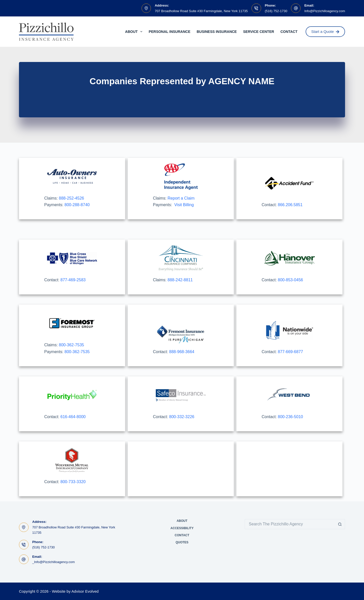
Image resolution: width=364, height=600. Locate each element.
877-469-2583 (73, 280)
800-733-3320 (73, 482)
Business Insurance (217, 32)
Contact (289, 32)
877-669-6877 (290, 352)
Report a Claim (181, 198)
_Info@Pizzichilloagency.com (54, 562)
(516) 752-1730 (276, 11)
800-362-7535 (72, 345)
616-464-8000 (73, 417)
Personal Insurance (169, 32)
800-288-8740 (77, 205)
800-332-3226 (182, 417)
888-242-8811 (180, 280)
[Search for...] (290, 524)
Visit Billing (184, 205)
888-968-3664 (182, 352)
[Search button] (340, 524)
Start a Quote (325, 31)
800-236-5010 (290, 417)
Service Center (259, 32)
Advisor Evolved (85, 591)
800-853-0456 (290, 280)
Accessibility (182, 528)
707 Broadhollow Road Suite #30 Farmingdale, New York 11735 (201, 11)
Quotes (182, 542)
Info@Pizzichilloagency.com (325, 11)
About (135, 32)
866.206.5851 (290, 205)
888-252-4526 (72, 198)
